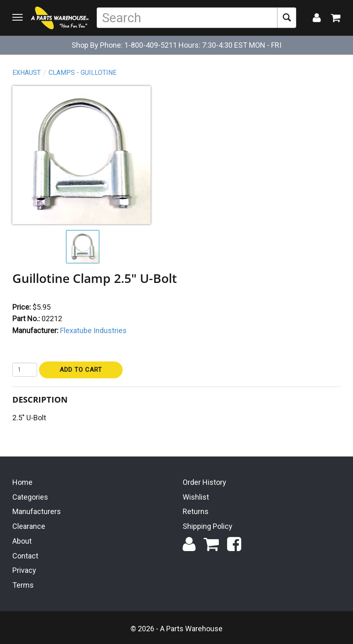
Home (22, 482)
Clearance (29, 526)
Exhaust (27, 73)
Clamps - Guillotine (82, 73)
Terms (23, 585)
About (22, 541)
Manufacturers (37, 511)
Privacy (24, 570)
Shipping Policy (208, 526)
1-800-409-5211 (151, 45)
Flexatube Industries (93, 330)
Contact (25, 556)
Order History (204, 482)
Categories (30, 497)
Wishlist (196, 497)
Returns (196, 511)
